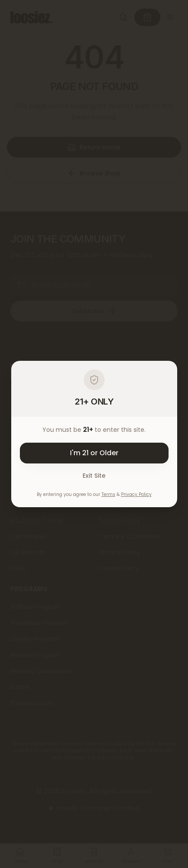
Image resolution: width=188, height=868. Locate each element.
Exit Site (94, 476)
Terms (108, 494)
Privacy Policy (136, 494)
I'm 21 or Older (94, 453)
